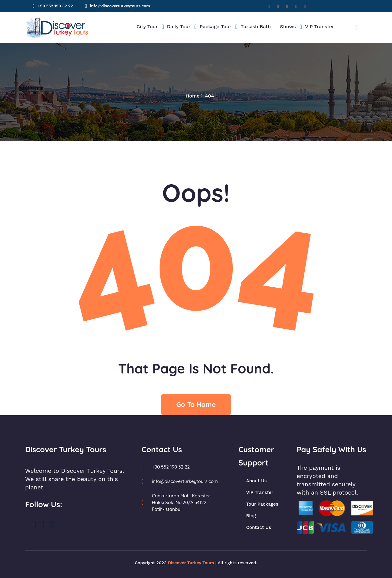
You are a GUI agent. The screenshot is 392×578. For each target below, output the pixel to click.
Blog (251, 516)
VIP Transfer (320, 27)
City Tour (147, 27)
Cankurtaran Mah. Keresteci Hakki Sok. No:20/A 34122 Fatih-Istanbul (182, 502)
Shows (288, 27)
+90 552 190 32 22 (55, 6)
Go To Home (196, 404)
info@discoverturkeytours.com (120, 6)
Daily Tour (179, 27)
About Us (256, 481)
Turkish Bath (256, 27)
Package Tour (216, 27)
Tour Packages (262, 504)
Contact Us (259, 527)
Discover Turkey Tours (191, 563)
